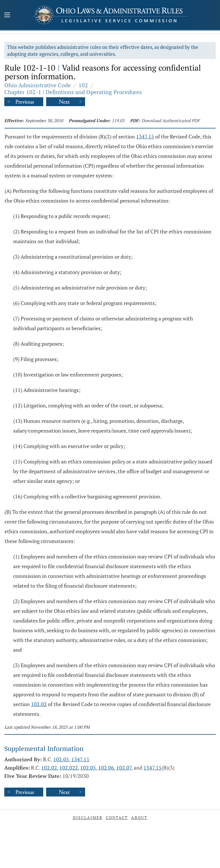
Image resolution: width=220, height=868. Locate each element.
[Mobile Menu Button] (7, 15)
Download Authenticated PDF (171, 120)
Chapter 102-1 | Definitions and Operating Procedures (73, 92)
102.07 (124, 768)
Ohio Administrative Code (38, 85)
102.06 (106, 768)
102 (83, 85)
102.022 (69, 768)
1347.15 (145, 136)
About (139, 818)
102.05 (61, 759)
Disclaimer (88, 818)
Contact (117, 818)
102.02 (39, 704)
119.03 (118, 120)
